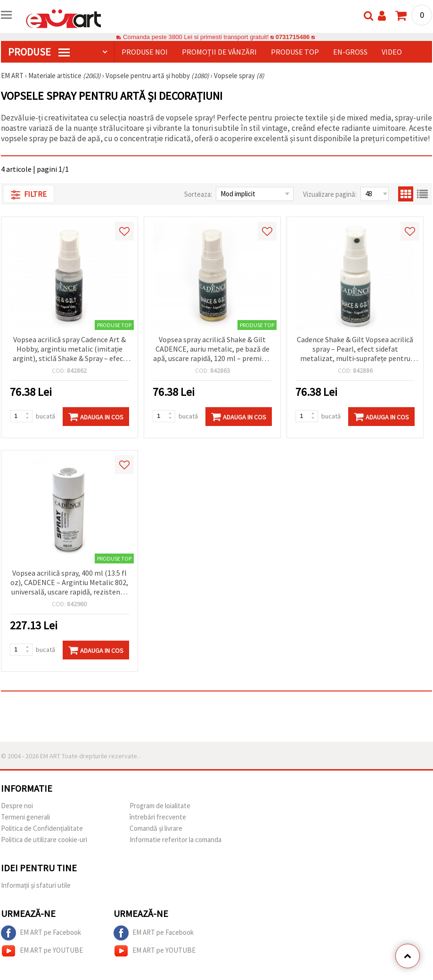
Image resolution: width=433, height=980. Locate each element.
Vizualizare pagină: (330, 194)
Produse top (295, 52)
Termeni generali (25, 817)
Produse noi (145, 52)
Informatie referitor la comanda (176, 839)
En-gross (350, 52)
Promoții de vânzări (219, 52)
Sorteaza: (198, 194)
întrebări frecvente (158, 817)
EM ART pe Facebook (41, 933)
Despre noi (17, 806)
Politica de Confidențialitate (42, 828)
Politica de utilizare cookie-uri (44, 839)
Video (392, 52)
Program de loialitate (160, 806)
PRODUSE (39, 52)
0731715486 (292, 37)
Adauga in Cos (96, 417)
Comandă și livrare (156, 828)
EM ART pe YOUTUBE (42, 951)
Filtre (29, 194)
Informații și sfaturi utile (36, 885)
